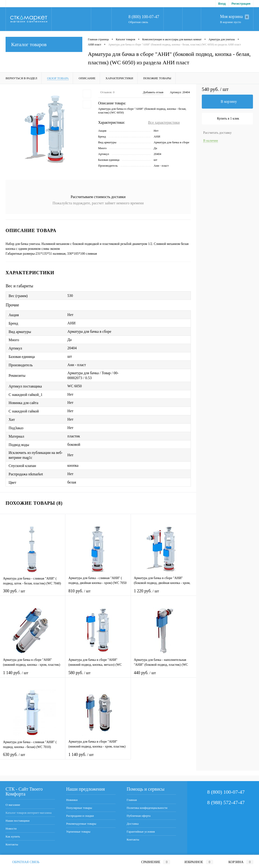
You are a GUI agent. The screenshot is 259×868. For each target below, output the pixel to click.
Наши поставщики (18, 821)
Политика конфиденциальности (147, 808)
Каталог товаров (44, 44)
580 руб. (98, 676)
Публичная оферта (139, 816)
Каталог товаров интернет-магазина (29, 813)
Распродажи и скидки (80, 816)
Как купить (13, 836)
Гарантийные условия (141, 832)
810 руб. (98, 594)
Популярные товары (79, 808)
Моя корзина (235, 17)
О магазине (13, 805)
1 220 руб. (164, 594)
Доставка (133, 824)
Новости (11, 829)
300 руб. (33, 594)
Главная (132, 800)
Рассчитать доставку (217, 133)
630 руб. (33, 757)
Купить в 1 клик (228, 118)
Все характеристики (164, 122)
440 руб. (164, 676)
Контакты (12, 844)
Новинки (72, 800)
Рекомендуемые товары (81, 824)
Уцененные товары (78, 832)
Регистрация (241, 4)
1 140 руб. (33, 676)
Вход (222, 4)
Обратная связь (138, 22)
